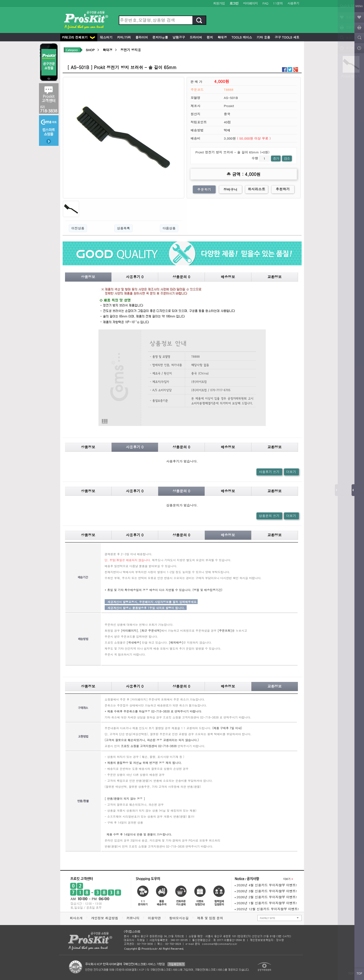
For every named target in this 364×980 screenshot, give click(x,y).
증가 (276, 158)
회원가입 (219, 3)
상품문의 (181, 277)
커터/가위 (124, 37)
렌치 (209, 37)
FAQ (265, 3)
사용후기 (293, 3)
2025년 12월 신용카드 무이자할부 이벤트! (267, 909)
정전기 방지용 (131, 50)
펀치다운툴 (160, 37)
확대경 (222, 37)
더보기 (291, 472)
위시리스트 (257, 189)
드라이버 (195, 37)
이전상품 (78, 228)
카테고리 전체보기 (79, 37)
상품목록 (123, 228)
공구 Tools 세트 (286, 37)
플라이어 (141, 37)
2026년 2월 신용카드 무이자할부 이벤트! (266, 897)
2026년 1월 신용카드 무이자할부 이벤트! (266, 903)
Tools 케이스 (241, 37)
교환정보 (275, 277)
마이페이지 (250, 3)
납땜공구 (178, 37)
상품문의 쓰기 (269, 516)
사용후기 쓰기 (269, 472)
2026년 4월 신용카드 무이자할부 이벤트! (266, 885)
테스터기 (106, 37)
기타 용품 (263, 37)
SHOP (90, 50)
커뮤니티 (133, 918)
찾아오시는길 (179, 918)
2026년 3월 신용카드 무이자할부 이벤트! (266, 891)
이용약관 (154, 918)
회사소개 (76, 918)
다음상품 (169, 228)
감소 (287, 158)
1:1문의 (278, 3)
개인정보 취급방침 (105, 918)
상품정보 (88, 277)
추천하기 (283, 189)
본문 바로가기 (0, 0)
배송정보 (228, 277)
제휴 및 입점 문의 (211, 918)
